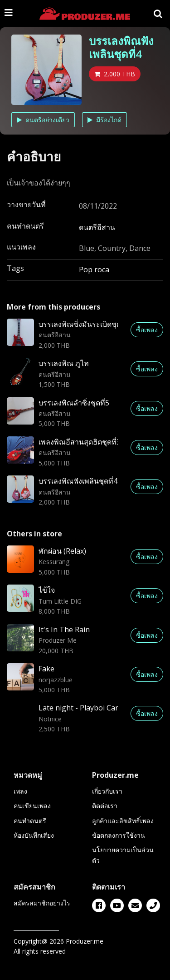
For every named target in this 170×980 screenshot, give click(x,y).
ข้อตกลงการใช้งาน (119, 835)
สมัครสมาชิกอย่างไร (42, 903)
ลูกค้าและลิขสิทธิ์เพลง (123, 821)
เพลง (20, 791)
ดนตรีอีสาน (97, 227)
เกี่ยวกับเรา (107, 791)
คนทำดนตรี (30, 821)
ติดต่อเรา (105, 806)
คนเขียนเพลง (32, 806)
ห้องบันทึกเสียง (34, 835)
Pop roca (94, 270)
